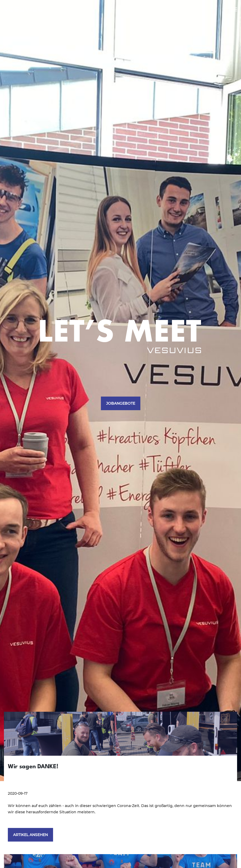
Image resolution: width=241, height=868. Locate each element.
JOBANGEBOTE (121, 403)
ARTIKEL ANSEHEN (30, 835)
